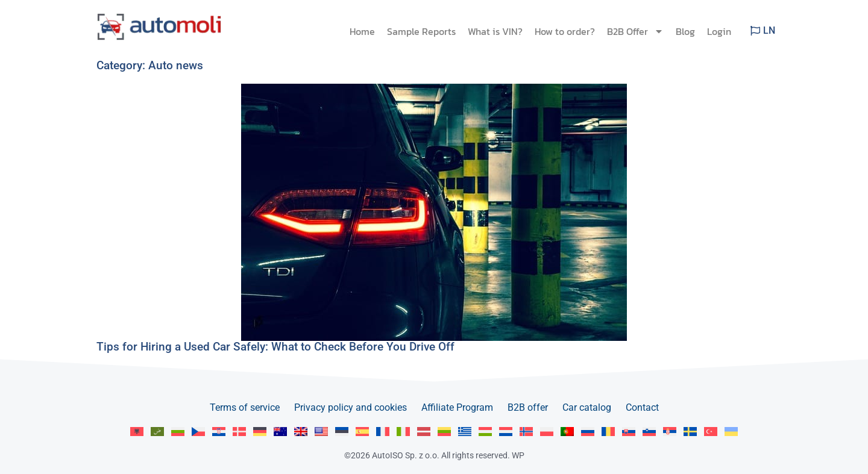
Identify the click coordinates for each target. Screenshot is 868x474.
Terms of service (245, 407)
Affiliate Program (457, 407)
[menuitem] (137, 432)
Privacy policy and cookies (351, 407)
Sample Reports (421, 31)
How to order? (565, 31)
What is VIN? (495, 31)
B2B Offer (635, 31)
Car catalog (587, 407)
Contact (642, 407)
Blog (685, 31)
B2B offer (528, 407)
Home (362, 31)
